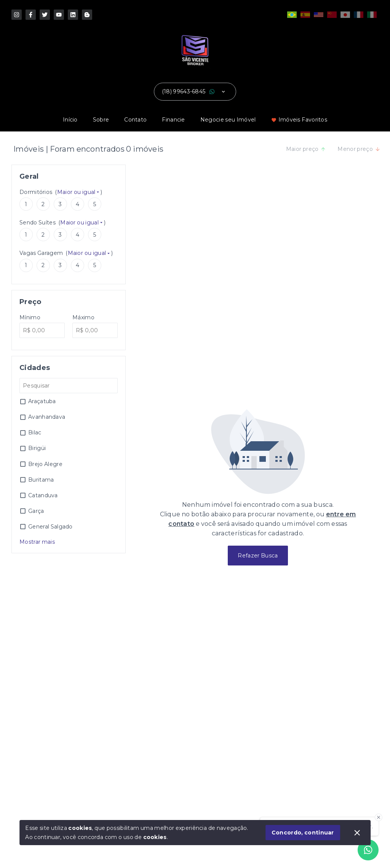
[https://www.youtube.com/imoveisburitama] (59, 15)
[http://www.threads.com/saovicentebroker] (87, 15)
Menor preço (359, 149)
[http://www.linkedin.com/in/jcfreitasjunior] (73, 15)
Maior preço (306, 149)
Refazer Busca (258, 556)
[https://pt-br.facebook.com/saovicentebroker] (31, 15)
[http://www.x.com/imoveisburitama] (45, 15)
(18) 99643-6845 (184, 91)
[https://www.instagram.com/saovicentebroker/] (17, 15)
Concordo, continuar (303, 833)
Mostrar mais (37, 542)
